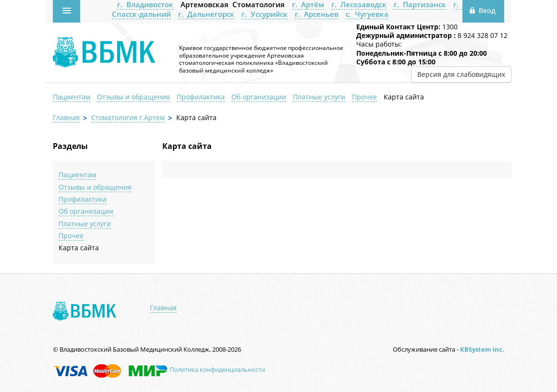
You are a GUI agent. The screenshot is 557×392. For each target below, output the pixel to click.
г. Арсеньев (317, 14)
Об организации (259, 97)
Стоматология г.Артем (128, 117)
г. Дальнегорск (206, 14)
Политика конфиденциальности (217, 370)
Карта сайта (404, 97)
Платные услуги (319, 97)
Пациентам (72, 97)
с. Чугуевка (367, 14)
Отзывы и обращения (133, 97)
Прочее (364, 97)
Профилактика (201, 97)
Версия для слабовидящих (461, 74)
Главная (66, 117)
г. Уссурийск (265, 14)
